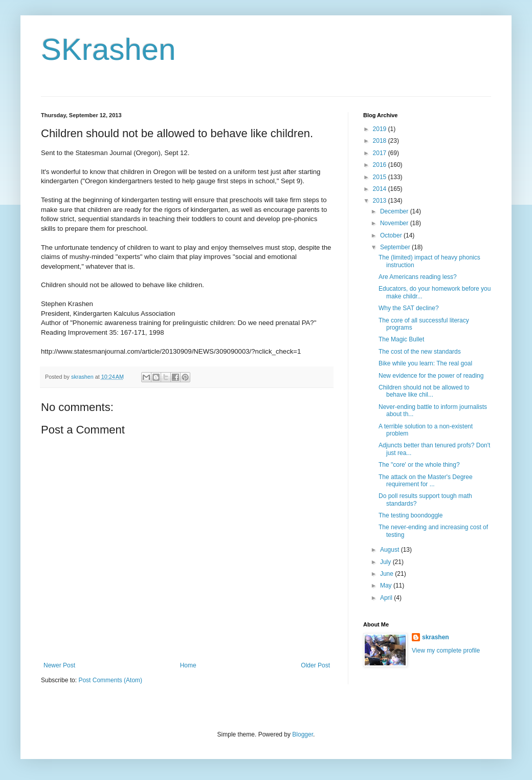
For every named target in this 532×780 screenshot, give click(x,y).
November (395, 223)
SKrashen (108, 49)
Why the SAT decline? (409, 308)
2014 (381, 189)
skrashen (436, 637)
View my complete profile (446, 651)
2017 (381, 153)
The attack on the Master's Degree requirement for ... (426, 481)
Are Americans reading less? (418, 277)
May (387, 586)
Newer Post (59, 665)
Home (188, 665)
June (387, 574)
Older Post (315, 665)
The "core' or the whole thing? (419, 465)
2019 (381, 129)
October (392, 235)
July (386, 562)
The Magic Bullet (401, 339)
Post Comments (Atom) (110, 680)
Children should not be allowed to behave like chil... (424, 391)
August (391, 550)
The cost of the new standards (420, 352)
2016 (381, 165)
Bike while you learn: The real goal (425, 363)
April (387, 598)
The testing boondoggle (411, 515)
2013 (381, 201)
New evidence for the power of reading (431, 376)
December (395, 211)
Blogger (303, 734)
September (396, 247)
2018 (381, 141)
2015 (381, 177)
